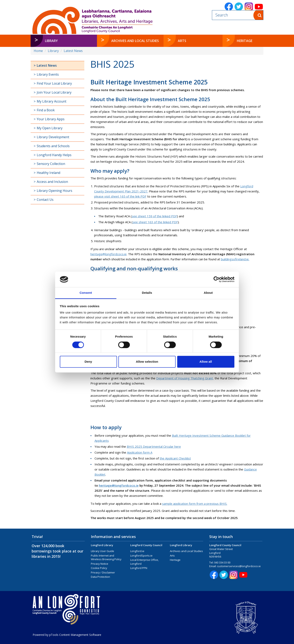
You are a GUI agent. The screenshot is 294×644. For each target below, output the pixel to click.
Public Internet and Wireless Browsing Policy (106, 557)
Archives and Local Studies (186, 551)
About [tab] (208, 293)
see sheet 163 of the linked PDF (155, 222)
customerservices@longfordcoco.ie (239, 566)
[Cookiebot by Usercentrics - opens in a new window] (217, 279)
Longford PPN (139, 568)
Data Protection (100, 577)
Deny (88, 362)
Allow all (206, 362)
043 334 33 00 (222, 562)
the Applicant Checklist (175, 458)
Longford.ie (137, 551)
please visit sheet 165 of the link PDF (120, 196)
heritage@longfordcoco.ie (109, 254)
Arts (172, 556)
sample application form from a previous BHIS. (195, 504)
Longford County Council (146, 545)
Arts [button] (182, 41)
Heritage (175, 560)
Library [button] (51, 41)
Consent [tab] (86, 293)
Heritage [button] (245, 41)
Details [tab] (147, 293)
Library (53, 51)
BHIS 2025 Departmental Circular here (154, 446)
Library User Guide (102, 551)
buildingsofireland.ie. (235, 259)
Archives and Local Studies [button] (135, 41)
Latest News (73, 51)
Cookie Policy (99, 568)
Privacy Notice (100, 564)
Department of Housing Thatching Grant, (185, 378)
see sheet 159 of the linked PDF (154, 216)
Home (38, 51)
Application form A (140, 452)
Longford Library (102, 545)
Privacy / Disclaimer (103, 572)
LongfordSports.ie (141, 556)
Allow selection (147, 362)
